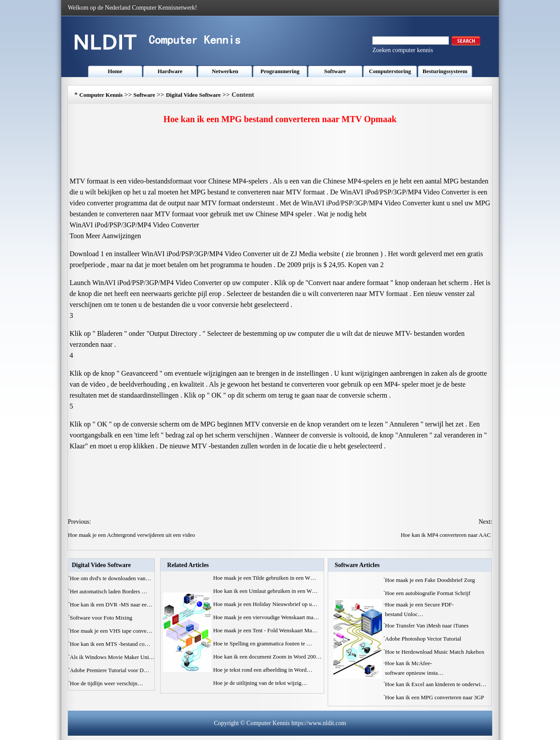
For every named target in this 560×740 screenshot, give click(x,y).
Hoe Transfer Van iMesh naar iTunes (427, 625)
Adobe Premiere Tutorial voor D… (110, 670)
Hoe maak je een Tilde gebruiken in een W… (264, 578)
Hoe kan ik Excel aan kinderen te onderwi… (436, 684)
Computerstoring (390, 71)
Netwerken (225, 71)
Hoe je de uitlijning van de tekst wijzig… (260, 683)
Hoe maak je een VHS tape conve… (111, 631)
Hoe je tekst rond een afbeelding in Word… (263, 670)
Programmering (280, 71)
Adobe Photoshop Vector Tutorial (424, 639)
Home (115, 71)
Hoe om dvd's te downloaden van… (111, 578)
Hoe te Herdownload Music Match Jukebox (435, 652)
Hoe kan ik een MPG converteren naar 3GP (435, 697)
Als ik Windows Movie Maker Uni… (112, 657)
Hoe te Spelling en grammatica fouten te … (262, 643)
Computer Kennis (101, 95)
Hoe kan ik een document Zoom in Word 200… (267, 657)
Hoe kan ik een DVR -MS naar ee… (111, 604)
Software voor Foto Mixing (102, 618)
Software (335, 71)
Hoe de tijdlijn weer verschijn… (107, 683)
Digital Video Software (193, 95)
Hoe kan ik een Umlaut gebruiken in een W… (265, 591)
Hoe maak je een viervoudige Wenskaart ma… (266, 617)
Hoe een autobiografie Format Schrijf (428, 593)
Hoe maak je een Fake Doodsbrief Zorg (431, 580)
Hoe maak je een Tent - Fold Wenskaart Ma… (265, 630)
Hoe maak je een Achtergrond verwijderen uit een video (132, 535)
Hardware (170, 71)
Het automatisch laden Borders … (109, 591)
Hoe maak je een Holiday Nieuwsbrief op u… (265, 604)
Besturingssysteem (445, 71)
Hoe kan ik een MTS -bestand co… (110, 644)
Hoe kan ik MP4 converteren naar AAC (446, 535)
